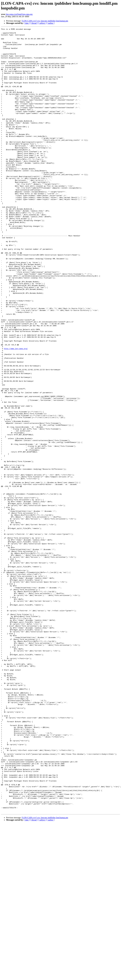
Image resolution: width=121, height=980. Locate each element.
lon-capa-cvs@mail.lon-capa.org (19, 14)
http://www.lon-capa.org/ (16, 413)
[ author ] (51, 23)
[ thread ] (34, 23)
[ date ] (27, 23)
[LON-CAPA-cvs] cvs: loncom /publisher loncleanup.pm (45, 21)
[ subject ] (42, 23)
